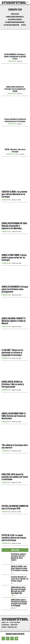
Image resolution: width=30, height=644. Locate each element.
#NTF (13, 596)
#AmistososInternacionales (15, 17)
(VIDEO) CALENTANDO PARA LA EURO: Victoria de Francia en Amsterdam (14, 416)
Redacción (20, 61)
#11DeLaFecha (15, 14)
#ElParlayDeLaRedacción (11, 25)
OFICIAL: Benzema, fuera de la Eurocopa (15, 150)
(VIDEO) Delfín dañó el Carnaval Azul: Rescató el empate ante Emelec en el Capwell (19, 603)
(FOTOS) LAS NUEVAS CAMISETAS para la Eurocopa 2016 (15, 507)
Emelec (13, 608)
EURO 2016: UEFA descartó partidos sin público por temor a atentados (15, 477)
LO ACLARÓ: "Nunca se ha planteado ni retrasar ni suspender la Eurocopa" (12, 353)
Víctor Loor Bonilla (20, 154)
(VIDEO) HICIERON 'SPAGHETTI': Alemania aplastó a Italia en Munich (14, 321)
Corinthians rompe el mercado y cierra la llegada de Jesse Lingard (18, 557)
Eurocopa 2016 (12, 61)
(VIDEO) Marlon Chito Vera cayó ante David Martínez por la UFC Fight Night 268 (18, 590)
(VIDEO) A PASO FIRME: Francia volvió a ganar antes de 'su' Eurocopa (14, 257)
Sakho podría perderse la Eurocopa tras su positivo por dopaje (15, 89)
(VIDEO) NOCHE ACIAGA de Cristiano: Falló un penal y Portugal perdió (13, 384)
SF (12, 562)
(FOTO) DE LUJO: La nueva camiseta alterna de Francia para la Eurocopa (14, 538)
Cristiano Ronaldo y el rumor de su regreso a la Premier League (20, 579)
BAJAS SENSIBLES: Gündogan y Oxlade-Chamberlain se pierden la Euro (15, 57)
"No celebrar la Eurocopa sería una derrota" (15, 446)
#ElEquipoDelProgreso (15, 19)
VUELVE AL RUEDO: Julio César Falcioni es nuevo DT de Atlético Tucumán (19, 568)
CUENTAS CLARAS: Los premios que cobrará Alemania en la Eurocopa (14, 194)
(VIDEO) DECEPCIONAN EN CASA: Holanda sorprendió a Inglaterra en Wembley (14, 226)
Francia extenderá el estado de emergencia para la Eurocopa (15, 120)
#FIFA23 (23, 25)
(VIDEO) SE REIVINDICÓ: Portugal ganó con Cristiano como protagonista (15, 289)
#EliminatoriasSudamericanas (15, 22)
